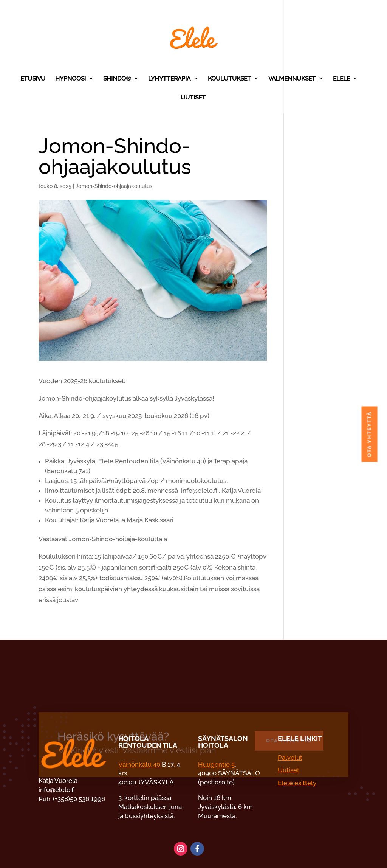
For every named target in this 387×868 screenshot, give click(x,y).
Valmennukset (292, 79)
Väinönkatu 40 (139, 764)
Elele (341, 79)
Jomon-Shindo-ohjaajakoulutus (114, 186)
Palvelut (290, 758)
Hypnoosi (70, 79)
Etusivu (33, 79)
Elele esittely (297, 783)
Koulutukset (229, 79)
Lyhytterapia (169, 79)
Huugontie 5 (216, 764)
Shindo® (117, 79)
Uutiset (193, 98)
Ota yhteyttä (334, 434)
